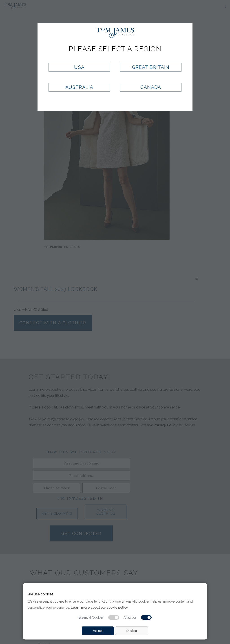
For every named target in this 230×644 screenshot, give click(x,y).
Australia (79, 87)
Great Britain (151, 67)
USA (79, 67)
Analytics (130, 617)
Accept (98, 631)
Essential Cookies (91, 617)
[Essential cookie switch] (114, 617)
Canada (151, 87)
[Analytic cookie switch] (146, 617)
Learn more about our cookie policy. (100, 608)
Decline (132, 631)
